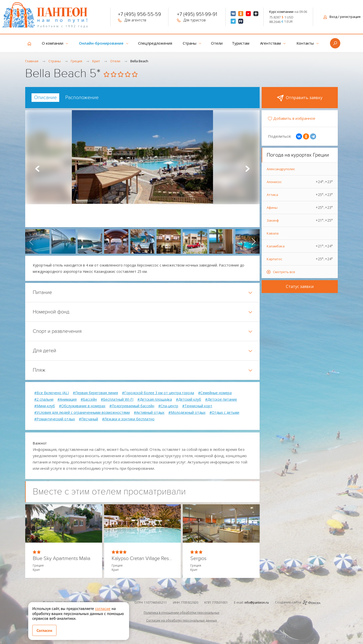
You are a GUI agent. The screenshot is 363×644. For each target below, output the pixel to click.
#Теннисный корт (197, 406)
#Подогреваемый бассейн (132, 406)
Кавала (273, 233)
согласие (103, 608)
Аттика (300, 195)
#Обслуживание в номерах (82, 406)
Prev (37, 169)
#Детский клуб (189, 399)
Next (248, 169)
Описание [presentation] (45, 98)
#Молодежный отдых (187, 413)
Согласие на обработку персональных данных (181, 620)
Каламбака (300, 246)
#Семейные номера (215, 393)
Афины (300, 208)
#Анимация (67, 399)
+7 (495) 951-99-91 (197, 15)
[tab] (45, 98)
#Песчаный (88, 419)
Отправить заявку (300, 98)
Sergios (198, 559)
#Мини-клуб (45, 406)
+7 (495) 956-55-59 (140, 15)
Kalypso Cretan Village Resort (143, 559)
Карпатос (300, 259)
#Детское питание (221, 399)
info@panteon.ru (257, 603)
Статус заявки (300, 286)
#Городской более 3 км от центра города (158, 393)
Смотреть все (284, 272)
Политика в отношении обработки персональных (181, 613)
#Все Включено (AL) (52, 393)
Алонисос (300, 182)
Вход (342, 17)
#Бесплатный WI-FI (117, 399)
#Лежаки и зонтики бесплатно (128, 419)
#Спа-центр (168, 406)
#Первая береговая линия (95, 393)
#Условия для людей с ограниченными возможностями (82, 413)
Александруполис (281, 169)
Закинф (300, 220)
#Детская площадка (155, 399)
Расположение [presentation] (82, 98)
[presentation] (31, 241)
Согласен (44, 630)
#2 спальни (44, 399)
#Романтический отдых (55, 419)
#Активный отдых (149, 413)
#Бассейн (89, 399)
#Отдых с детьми (224, 413)
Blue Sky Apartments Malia (62, 559)
